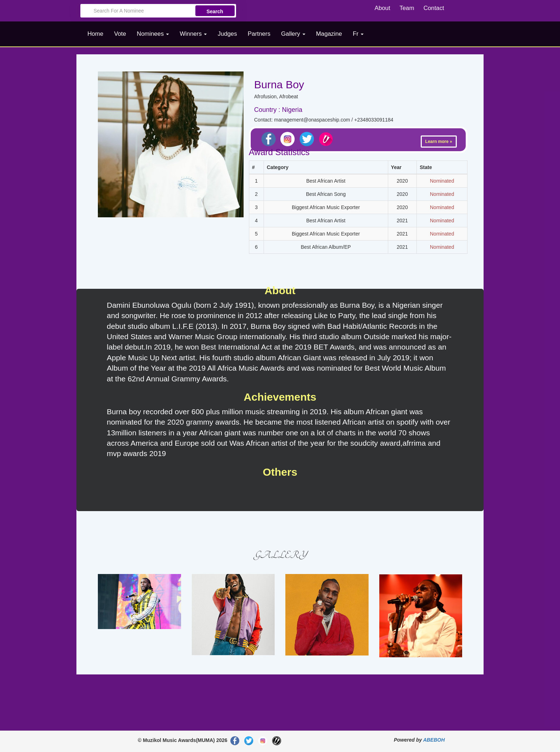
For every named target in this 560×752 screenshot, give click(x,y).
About (382, 8)
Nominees (153, 34)
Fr (358, 34)
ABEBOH (434, 740)
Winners (193, 34)
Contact (434, 8)
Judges (227, 34)
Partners (259, 34)
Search (215, 11)
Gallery (293, 34)
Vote (120, 34)
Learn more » (439, 142)
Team (407, 8)
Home (96, 34)
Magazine (329, 34)
